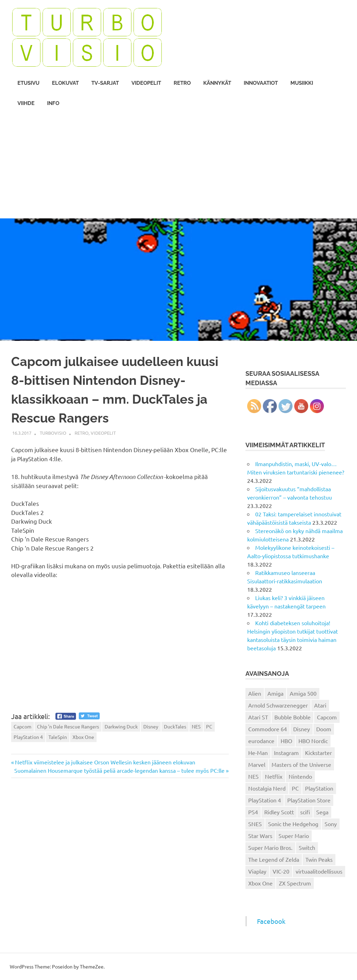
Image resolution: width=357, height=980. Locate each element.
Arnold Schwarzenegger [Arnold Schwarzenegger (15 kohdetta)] (278, 705)
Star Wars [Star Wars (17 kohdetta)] (260, 836)
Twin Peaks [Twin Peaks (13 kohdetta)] (319, 859)
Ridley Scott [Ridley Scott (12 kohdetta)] (279, 812)
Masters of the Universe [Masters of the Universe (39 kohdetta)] (301, 764)
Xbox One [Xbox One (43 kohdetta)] (260, 883)
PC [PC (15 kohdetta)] (295, 788)
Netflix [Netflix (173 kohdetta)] (274, 776)
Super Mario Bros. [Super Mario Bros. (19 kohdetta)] (270, 847)
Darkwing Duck (121, 726)
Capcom (22, 726)
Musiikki (302, 83)
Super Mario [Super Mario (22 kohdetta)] (294, 836)
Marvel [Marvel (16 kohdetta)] (257, 764)
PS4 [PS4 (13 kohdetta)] (253, 812)
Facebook (271, 921)
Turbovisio (53, 433)
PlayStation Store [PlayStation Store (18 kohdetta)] (309, 800)
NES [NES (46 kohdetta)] (253, 776)
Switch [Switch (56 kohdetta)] (307, 847)
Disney (151, 726)
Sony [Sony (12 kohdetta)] (331, 824)
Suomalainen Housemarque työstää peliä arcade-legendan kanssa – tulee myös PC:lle (119, 770)
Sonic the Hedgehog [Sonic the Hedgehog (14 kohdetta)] (293, 824)
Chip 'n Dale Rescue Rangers (68, 726)
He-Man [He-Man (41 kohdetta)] (258, 753)
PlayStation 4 (28, 737)
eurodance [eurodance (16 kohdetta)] (261, 741)
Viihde (26, 103)
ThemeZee (92, 966)
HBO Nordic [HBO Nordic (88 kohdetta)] (313, 741)
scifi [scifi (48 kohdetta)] (305, 812)
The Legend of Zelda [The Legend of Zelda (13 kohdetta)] (274, 859)
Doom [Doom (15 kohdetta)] (324, 729)
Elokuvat (65, 83)
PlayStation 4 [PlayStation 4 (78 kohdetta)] (265, 800)
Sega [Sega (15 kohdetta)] (322, 812)
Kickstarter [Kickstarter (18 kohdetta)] (318, 753)
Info (53, 103)
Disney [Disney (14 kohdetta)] (302, 729)
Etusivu (28, 83)
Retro (182, 83)
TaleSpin (58, 737)
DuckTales (175, 726)
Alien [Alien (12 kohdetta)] (255, 693)
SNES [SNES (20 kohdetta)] (255, 824)
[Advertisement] (178, 166)
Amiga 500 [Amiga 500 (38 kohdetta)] (303, 693)
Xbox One (83, 737)
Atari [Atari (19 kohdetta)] (320, 705)
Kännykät (217, 83)
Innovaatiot (261, 83)
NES (196, 726)
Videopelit (146, 83)
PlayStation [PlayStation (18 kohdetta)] (319, 788)
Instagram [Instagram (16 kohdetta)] (286, 753)
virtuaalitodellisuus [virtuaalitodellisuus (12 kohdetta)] (319, 871)
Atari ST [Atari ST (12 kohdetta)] (258, 717)
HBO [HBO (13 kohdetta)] (286, 741)
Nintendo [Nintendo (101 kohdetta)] (300, 776)
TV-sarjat (105, 83)
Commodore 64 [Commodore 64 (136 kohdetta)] (268, 729)
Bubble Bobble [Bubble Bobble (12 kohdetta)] (293, 717)
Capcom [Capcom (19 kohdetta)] (327, 717)
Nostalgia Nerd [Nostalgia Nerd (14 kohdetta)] (267, 788)
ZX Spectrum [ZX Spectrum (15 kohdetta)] (295, 883)
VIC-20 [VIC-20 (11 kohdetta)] (281, 871)
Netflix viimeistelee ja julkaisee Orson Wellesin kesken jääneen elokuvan (105, 762)
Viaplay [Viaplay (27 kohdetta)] (257, 871)
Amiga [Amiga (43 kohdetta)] (275, 693)
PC (209, 726)
